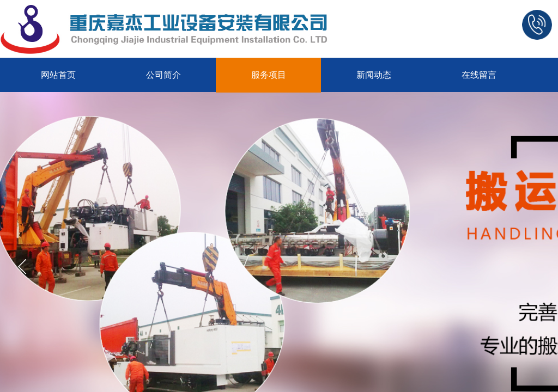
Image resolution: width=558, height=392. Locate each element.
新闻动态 (374, 75)
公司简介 (163, 75)
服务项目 (269, 75)
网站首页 (58, 75)
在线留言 (479, 75)
